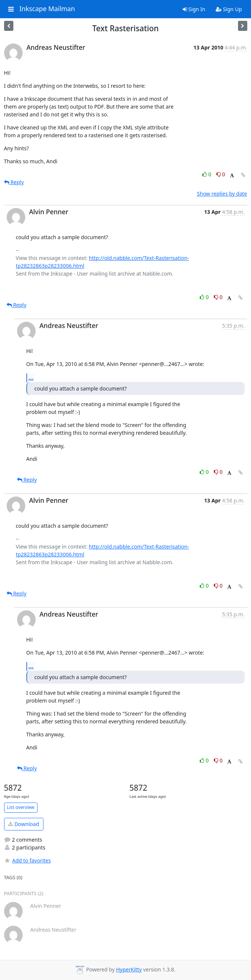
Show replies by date (222, 194)
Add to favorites (27, 860)
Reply (14, 182)
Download (24, 824)
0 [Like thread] (207, 174)
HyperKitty (129, 969)
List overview (21, 807)
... (31, 377)
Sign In (194, 9)
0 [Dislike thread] (221, 174)
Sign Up (229, 9)
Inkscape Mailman (47, 9)
